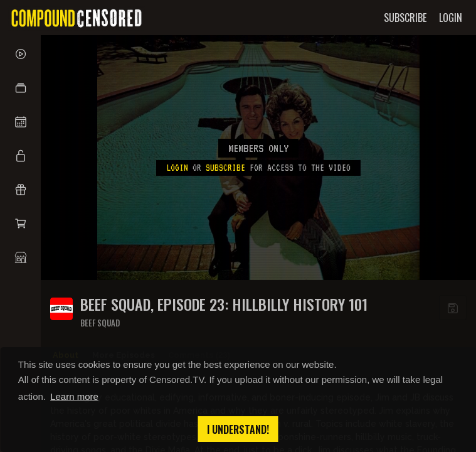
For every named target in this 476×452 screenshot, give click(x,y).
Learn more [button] (74, 396)
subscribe (225, 168)
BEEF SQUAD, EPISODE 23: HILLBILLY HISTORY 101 (224, 304)
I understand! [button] (238, 429)
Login (177, 168)
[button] (20, 88)
